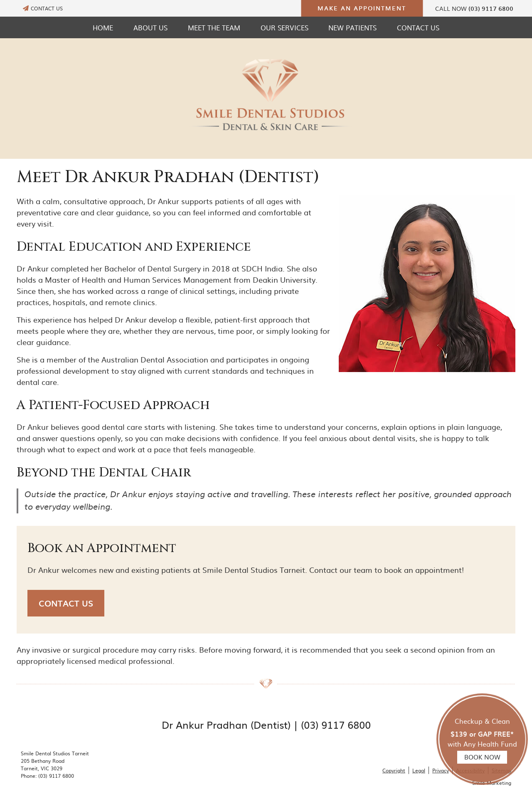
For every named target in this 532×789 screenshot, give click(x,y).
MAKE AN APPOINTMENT (362, 8)
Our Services (284, 27)
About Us (150, 27)
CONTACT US (43, 8)
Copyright (394, 770)
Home (103, 27)
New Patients (352, 27)
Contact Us (418, 27)
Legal (419, 770)
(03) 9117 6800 (491, 9)
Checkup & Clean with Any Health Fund (482, 740)
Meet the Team (214, 27)
